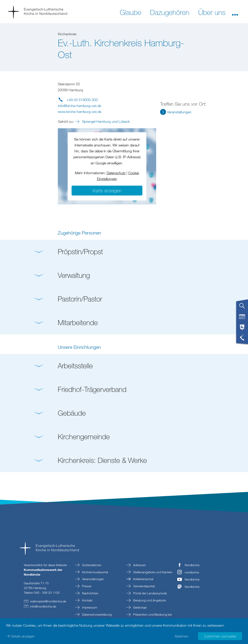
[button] (235, 12)
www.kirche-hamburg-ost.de (80, 112)
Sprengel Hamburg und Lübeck (105, 121)
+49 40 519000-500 (82, 100)
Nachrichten (90, 593)
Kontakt (87, 600)
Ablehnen (181, 636)
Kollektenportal (143, 579)
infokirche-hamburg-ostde (79, 106)
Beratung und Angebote (149, 600)
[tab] (242, 307)
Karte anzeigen (107, 190)
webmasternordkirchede (48, 601)
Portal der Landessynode (150, 593)
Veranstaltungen (93, 579)
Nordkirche (192, 565)
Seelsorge (139, 607)
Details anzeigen (23, 636)
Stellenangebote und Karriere (152, 572)
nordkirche (192, 572)
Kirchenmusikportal (95, 572)
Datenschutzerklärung (96, 614)
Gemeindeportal (143, 586)
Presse (86, 586)
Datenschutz (116, 173)
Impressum (89, 607)
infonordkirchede (43, 606)
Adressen (139, 565)
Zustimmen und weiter (220, 636)
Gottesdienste (91, 565)
